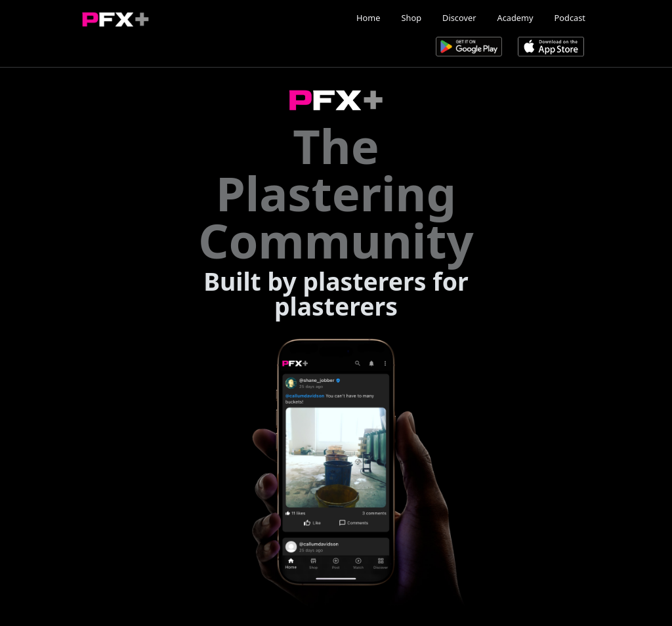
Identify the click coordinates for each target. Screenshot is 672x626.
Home (368, 18)
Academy (515, 18)
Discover (459, 18)
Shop (412, 18)
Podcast (570, 18)
